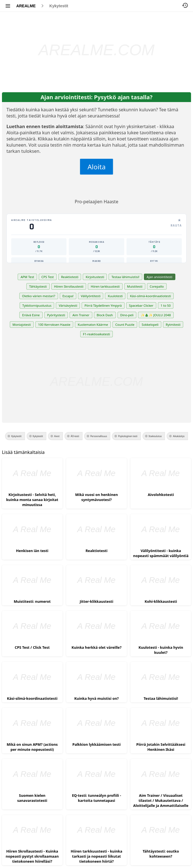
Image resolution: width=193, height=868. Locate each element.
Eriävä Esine (31, 315)
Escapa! (68, 296)
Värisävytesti (68, 305)
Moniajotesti (22, 325)
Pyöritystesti (56, 315)
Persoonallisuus (99, 436)
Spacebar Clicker (141, 305)
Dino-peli (127, 315)
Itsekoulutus (155, 436)
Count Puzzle (125, 325)
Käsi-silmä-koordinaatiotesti (150, 296)
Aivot (57, 436)
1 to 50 (166, 305)
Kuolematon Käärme (93, 325)
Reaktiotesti (70, 277)
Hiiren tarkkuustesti (105, 286)
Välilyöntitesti (91, 296)
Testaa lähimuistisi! (125, 277)
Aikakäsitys (179, 436)
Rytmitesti (173, 325)
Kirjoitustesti (95, 277)
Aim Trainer (81, 315)
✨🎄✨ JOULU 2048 (156, 315)
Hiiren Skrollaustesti (69, 286)
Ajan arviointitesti (160, 277)
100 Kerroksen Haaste (54, 325)
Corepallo (157, 286)
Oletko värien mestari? (39, 296)
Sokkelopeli (150, 325)
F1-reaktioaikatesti (97, 334)
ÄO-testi (75, 436)
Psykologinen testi (128, 436)
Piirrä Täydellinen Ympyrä (103, 305)
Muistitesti (135, 286)
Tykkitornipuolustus (37, 305)
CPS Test (48, 277)
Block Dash (105, 315)
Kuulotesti (115, 296)
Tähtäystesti (38, 286)
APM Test (27, 277)
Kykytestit (59, 6)
